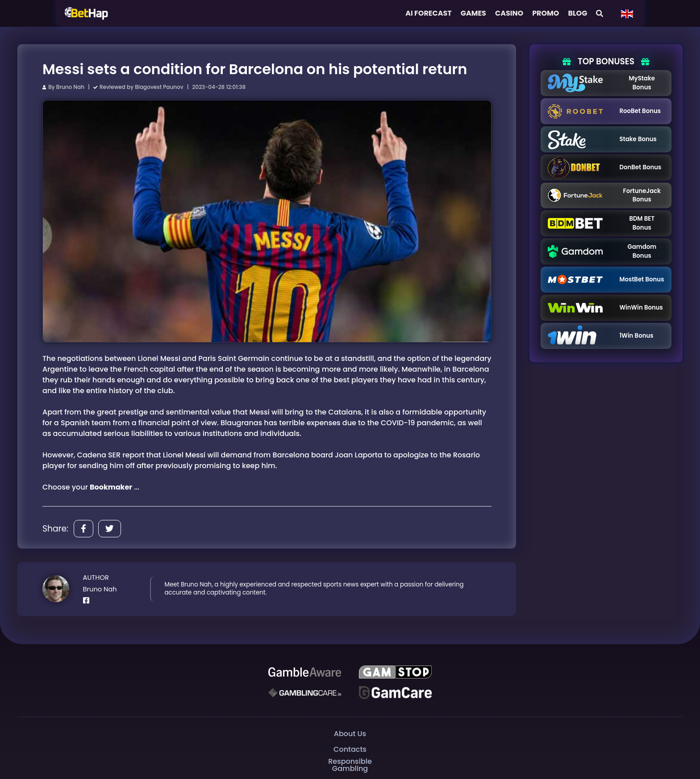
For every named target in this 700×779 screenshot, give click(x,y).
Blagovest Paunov (159, 87)
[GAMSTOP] (395, 672)
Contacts (350, 749)
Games (473, 13)
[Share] (83, 529)
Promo (546, 13)
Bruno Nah (70, 87)
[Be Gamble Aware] (305, 672)
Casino (509, 13)
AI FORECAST (429, 13)
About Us (350, 734)
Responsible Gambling (350, 765)
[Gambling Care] (305, 693)
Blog (577, 13)
